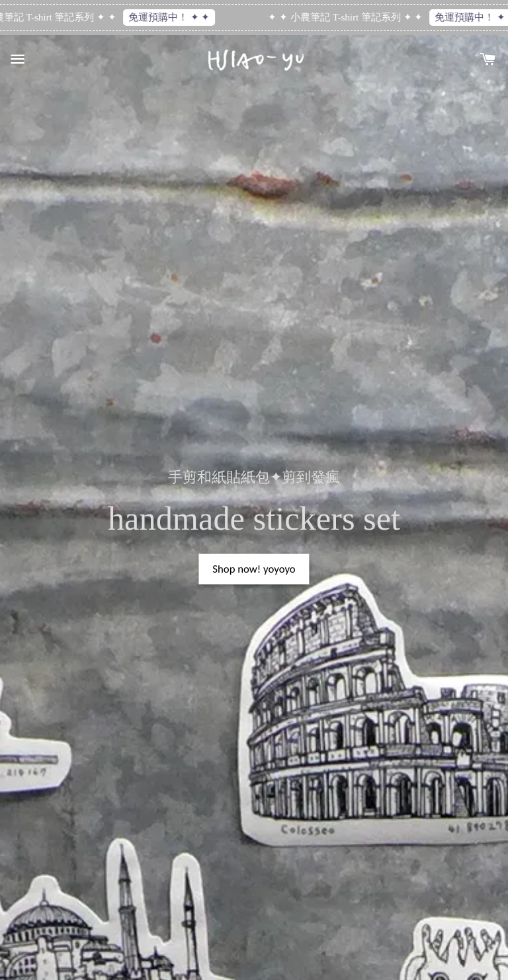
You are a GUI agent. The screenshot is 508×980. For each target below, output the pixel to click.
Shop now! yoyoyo (254, 569)
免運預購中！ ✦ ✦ (172, 17)
